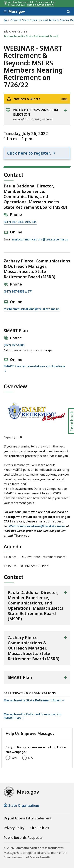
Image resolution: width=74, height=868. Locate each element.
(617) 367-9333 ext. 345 (20, 222)
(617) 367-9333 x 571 (18, 292)
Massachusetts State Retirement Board (31, 36)
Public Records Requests (23, 838)
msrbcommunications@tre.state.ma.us (40, 240)
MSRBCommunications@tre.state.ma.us (37, 526)
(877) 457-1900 (14, 345)
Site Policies (40, 828)
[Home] (5, 20)
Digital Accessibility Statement (28, 818)
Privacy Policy (14, 828)
